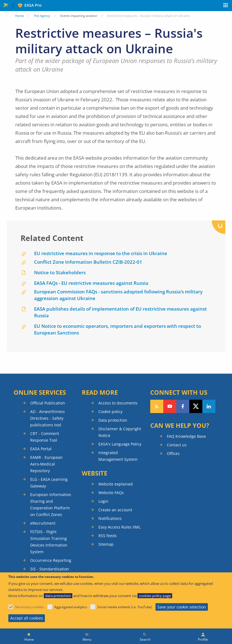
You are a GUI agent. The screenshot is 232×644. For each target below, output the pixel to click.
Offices (173, 453)
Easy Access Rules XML (119, 527)
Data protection (113, 420)
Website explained (116, 484)
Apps (226, 6)
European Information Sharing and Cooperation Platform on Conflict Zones (51, 505)
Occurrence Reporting (51, 560)
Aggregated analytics (71, 607)
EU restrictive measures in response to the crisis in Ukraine (101, 253)
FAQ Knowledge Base (186, 436)
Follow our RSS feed (157, 406)
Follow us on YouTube (170, 406)
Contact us (177, 445)
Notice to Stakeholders (60, 272)
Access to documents (118, 403)
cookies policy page (155, 596)
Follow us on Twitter (196, 406)
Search (145, 639)
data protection (58, 596)
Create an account (115, 510)
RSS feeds (108, 536)
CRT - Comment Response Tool (45, 437)
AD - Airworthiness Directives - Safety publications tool (48, 418)
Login (103, 501)
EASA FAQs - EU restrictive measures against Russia (91, 283)
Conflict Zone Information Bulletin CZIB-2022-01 (88, 262)
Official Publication (48, 403)
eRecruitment (43, 523)
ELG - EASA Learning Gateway (49, 483)
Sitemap (106, 544)
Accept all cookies (27, 618)
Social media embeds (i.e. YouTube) (125, 607)
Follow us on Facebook (183, 406)
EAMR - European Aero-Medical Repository (46, 464)
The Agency (42, 16)
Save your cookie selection (182, 607)
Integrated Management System (118, 456)
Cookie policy (110, 412)
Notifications (110, 518)
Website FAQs (111, 493)
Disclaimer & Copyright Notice (120, 432)
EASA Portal (41, 449)
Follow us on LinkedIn (209, 406)
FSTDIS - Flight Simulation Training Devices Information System (49, 542)
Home (20, 16)
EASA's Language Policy (120, 444)
